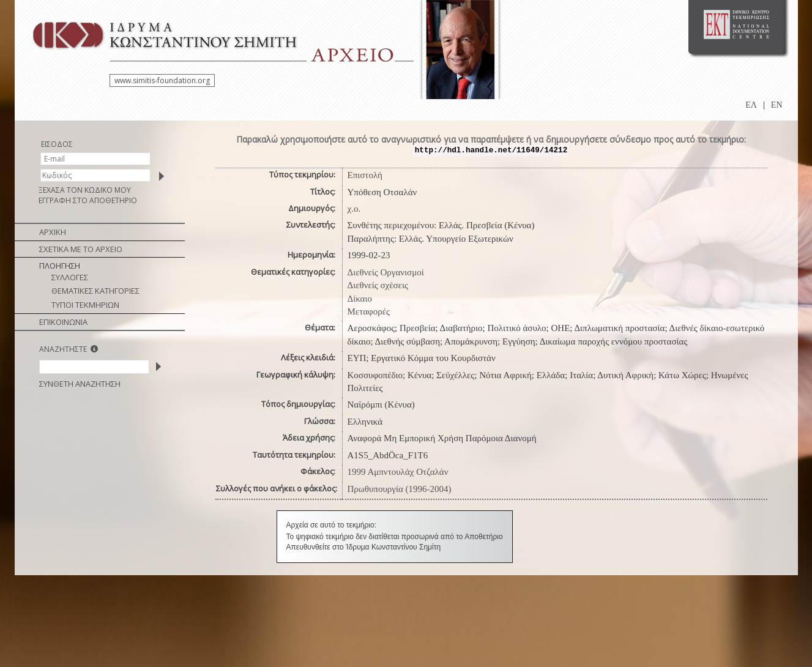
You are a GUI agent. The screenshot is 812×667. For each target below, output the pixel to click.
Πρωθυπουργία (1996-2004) (400, 489)
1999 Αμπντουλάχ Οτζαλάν (398, 472)
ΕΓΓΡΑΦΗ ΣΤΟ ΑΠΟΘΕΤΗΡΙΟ (88, 200)
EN (777, 105)
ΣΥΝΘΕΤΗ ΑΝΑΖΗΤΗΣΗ (80, 384)
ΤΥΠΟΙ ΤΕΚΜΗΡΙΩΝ (85, 305)
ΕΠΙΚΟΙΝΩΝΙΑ (63, 322)
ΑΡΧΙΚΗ (53, 232)
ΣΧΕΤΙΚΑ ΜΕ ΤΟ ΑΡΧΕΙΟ (81, 249)
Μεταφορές (369, 311)
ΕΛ (751, 105)
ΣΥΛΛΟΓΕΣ (70, 277)
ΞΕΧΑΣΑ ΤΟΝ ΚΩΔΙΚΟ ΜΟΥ (85, 190)
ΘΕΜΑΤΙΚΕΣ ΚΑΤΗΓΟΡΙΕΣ (95, 291)
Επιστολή (365, 175)
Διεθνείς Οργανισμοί (386, 272)
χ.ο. (354, 209)
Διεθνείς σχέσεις (378, 285)
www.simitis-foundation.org (162, 80)
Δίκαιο (360, 299)
